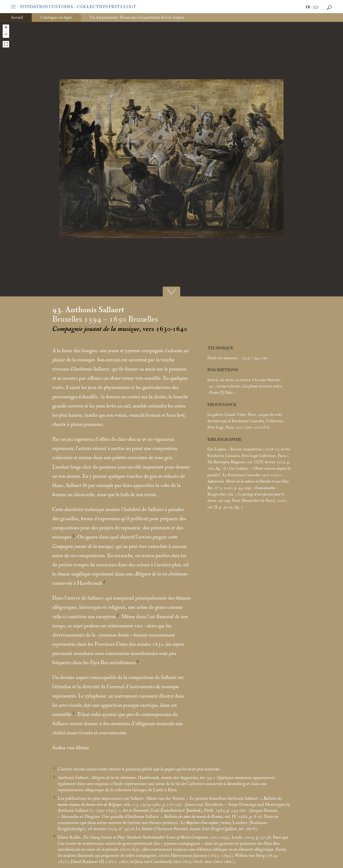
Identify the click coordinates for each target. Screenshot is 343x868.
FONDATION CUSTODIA (78, 7)
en (316, 7)
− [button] (6, 35)
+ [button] (6, 28)
